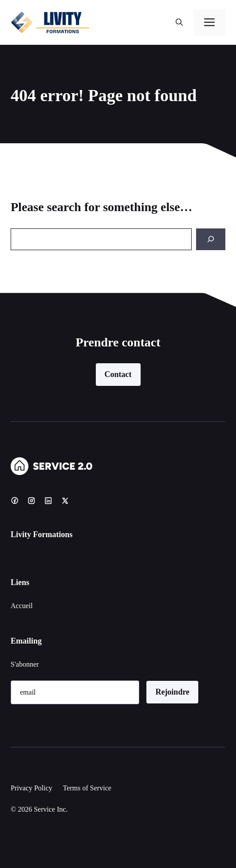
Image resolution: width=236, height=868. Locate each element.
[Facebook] (15, 500)
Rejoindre (172, 692)
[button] (179, 23)
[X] (65, 500)
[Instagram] (31, 500)
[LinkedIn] (48, 500)
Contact (118, 374)
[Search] (211, 239)
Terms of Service (87, 788)
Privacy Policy (31, 788)
